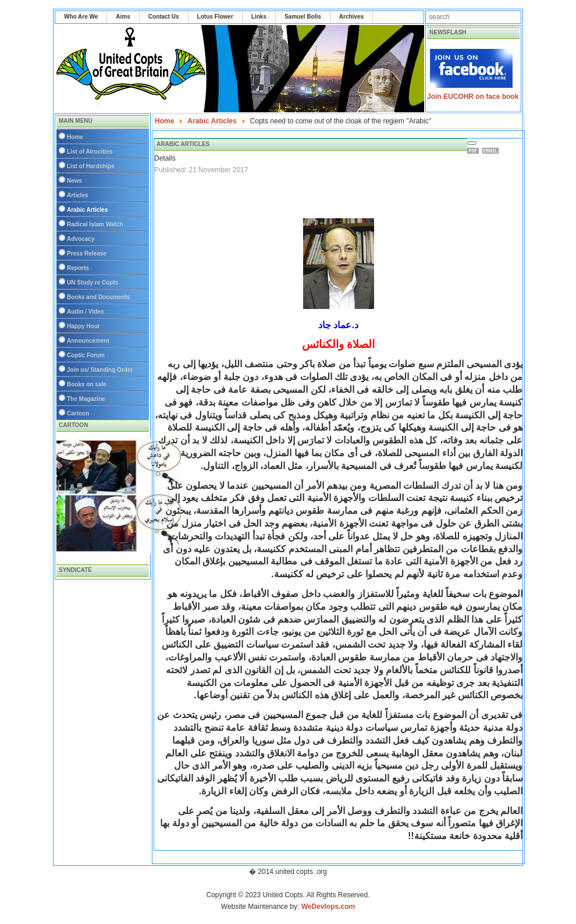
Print (475, 151)
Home (75, 137)
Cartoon (78, 413)
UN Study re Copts (93, 282)
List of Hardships (91, 166)
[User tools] (472, 143)
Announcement (88, 341)
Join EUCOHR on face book (473, 97)
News (74, 181)
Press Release (87, 253)
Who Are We (81, 17)
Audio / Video (86, 312)
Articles (78, 195)
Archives (351, 17)
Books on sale (87, 384)
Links (259, 17)
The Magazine (86, 399)
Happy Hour (83, 326)
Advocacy (81, 239)
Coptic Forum (86, 355)
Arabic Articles (87, 210)
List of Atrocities (90, 152)
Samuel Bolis (303, 17)
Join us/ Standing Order (100, 370)
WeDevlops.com (328, 907)
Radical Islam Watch (95, 224)
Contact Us (164, 17)
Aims (123, 17)
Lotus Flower (215, 17)
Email (492, 151)
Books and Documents (98, 297)
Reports (78, 268)
